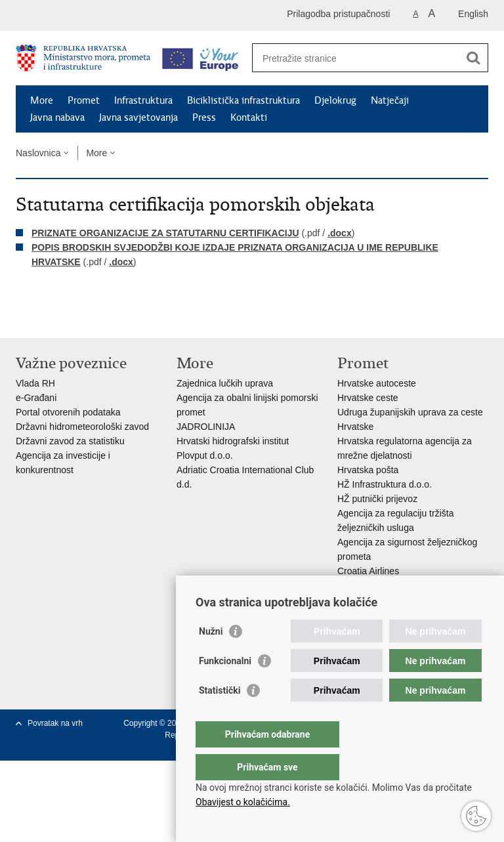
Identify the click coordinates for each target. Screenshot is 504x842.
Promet (84, 100)
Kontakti (249, 117)
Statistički (220, 717)
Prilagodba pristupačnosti (338, 14)
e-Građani (36, 398)
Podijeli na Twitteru (79, 317)
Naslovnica (38, 153)
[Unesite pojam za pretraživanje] (356, 58)
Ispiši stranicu (23, 317)
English (473, 14)
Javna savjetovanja (138, 117)
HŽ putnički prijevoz (377, 499)
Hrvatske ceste (368, 398)
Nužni (211, 658)
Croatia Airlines (368, 571)
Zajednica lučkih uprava (225, 383)
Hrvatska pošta (368, 470)
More (42, 100)
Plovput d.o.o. (205, 455)
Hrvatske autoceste (377, 383)
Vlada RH (35, 383)
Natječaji (390, 100)
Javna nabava (57, 117)
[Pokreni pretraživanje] (473, 58)
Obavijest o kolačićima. (243, 802)
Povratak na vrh (55, 723)
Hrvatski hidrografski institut (233, 441)
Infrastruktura (143, 100)
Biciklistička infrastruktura (243, 100)
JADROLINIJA (206, 427)
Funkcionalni (225, 687)
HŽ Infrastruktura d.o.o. (385, 484)
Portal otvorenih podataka (68, 412)
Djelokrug (335, 100)
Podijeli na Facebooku (51, 317)
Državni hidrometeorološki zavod (82, 427)
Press (204, 117)
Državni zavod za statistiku (70, 441)
